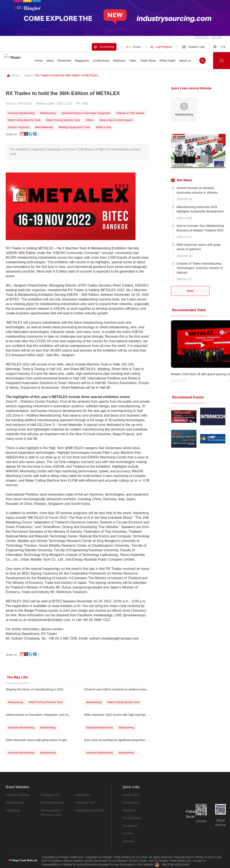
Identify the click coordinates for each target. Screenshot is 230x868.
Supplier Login (193, 47)
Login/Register (161, 47)
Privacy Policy (132, 818)
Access (133, 47)
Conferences (131, 802)
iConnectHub (104, 47)
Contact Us (130, 825)
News (28, 75)
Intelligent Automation (90, 810)
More (190, 289)
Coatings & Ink (50, 795)
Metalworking (14, 802)
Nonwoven (82, 795)
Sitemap (128, 840)
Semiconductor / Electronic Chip (51, 812)
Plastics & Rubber (17, 795)
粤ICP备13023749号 (176, 864)
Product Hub (131, 795)
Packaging (13, 810)
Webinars (129, 810)
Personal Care (85, 802)
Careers (128, 833)
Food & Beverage (52, 802)
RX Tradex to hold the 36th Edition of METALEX (67, 75)
